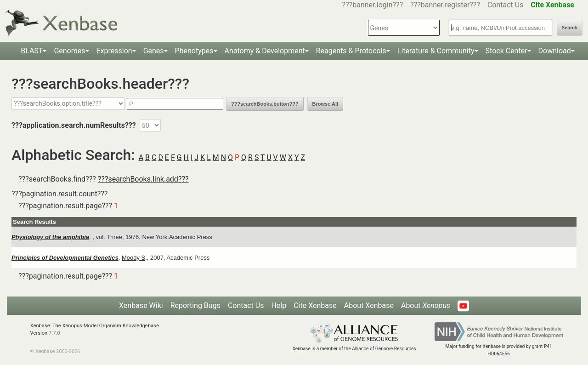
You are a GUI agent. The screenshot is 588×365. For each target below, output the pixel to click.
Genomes (69, 51)
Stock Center (506, 51)
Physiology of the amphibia (50, 237)
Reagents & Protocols (351, 51)
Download (555, 51)
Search (570, 28)
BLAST (32, 51)
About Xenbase (369, 305)
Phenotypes (194, 51)
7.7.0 (54, 333)
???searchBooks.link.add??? (143, 179)
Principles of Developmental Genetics (65, 258)
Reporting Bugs (195, 305)
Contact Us (506, 5)
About (426, 305)
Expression (114, 51)
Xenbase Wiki (141, 305)
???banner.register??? (445, 5)
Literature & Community (436, 51)
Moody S (133, 258)
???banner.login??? (373, 5)
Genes (154, 51)
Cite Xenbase (315, 305)
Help (279, 305)
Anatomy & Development (265, 51)
